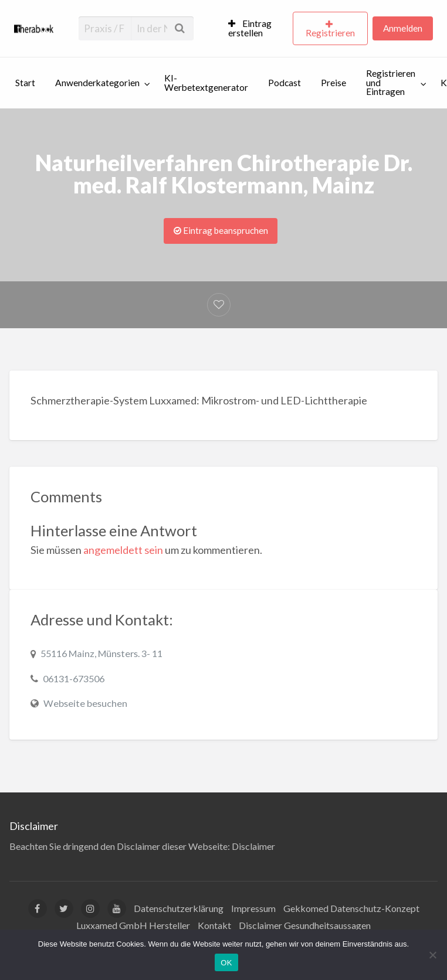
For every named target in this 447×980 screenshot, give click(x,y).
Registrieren (330, 33)
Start (25, 83)
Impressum (253, 908)
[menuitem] (255, 29)
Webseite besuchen (85, 703)
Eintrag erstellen (250, 28)
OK (226, 963)
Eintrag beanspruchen (221, 230)
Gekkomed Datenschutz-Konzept (351, 908)
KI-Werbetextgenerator (206, 83)
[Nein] (432, 955)
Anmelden (403, 28)
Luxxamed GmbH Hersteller (133, 925)
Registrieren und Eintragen (391, 82)
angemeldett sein (123, 550)
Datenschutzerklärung (179, 908)
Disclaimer (253, 846)
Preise (333, 83)
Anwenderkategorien (97, 83)
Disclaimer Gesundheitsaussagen (305, 925)
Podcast (285, 83)
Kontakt (214, 925)
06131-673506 (74, 678)
